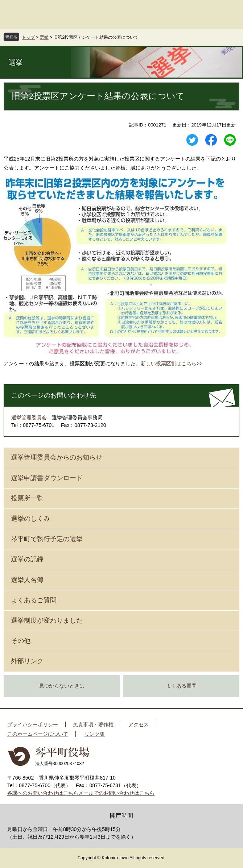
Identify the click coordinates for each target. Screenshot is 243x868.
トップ (28, 37)
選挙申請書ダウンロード (47, 478)
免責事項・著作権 (93, 724)
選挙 (44, 37)
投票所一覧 (27, 498)
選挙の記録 (27, 559)
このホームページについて (38, 734)
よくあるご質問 (34, 600)
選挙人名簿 (27, 580)
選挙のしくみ (30, 519)
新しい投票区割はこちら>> (172, 364)
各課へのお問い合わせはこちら (43, 793)
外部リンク (27, 661)
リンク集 (95, 734)
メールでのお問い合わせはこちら (116, 793)
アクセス (139, 724)
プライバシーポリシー (33, 724)
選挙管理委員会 (29, 418)
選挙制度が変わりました (47, 620)
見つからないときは (62, 686)
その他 (21, 641)
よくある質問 (181, 686)
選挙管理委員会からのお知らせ (57, 457)
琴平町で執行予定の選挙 (47, 539)
